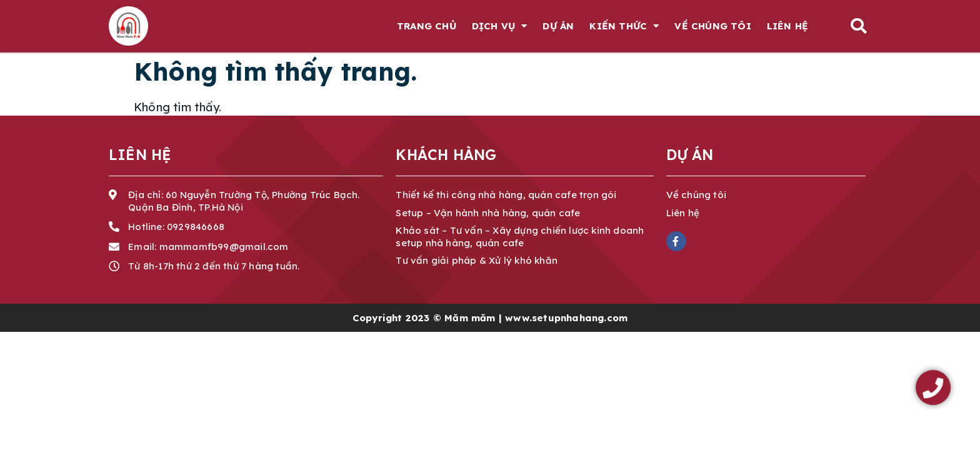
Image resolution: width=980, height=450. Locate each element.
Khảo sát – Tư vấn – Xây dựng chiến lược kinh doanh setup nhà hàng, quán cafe (520, 237)
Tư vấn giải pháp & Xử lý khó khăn (477, 260)
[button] (858, 26)
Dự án (558, 26)
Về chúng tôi (712, 26)
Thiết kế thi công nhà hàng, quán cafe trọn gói (506, 195)
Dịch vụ (500, 26)
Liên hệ (787, 26)
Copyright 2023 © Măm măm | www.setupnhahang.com (490, 318)
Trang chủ (427, 26)
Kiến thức (624, 26)
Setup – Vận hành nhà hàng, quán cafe (488, 213)
